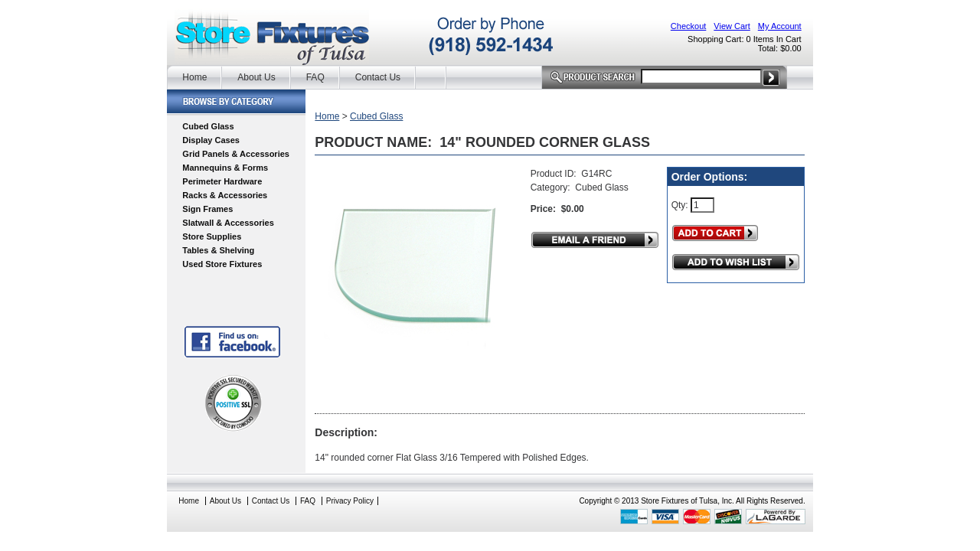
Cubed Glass (208, 126)
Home (194, 77)
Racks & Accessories (225, 195)
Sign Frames (207, 209)
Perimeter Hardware (222, 181)
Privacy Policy (350, 501)
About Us (256, 77)
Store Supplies (212, 236)
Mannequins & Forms (225, 168)
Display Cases (211, 140)
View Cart (732, 26)
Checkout (688, 26)
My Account (780, 26)
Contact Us (378, 77)
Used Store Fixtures (222, 264)
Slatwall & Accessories (228, 223)
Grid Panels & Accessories (236, 154)
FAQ (315, 77)
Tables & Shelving (218, 250)
